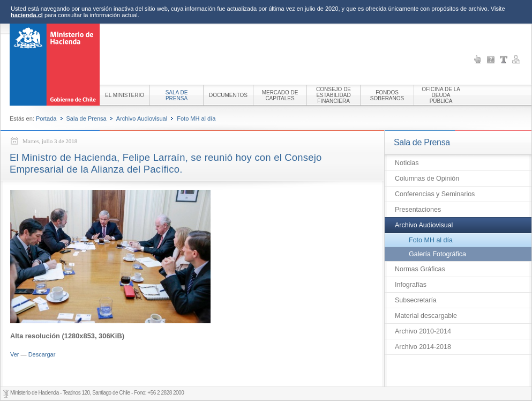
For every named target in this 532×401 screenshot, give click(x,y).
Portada (46, 118)
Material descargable (426, 316)
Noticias (407, 163)
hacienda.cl (27, 15)
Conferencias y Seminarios (435, 194)
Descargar (42, 354)
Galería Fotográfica (437, 254)
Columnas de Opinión (427, 179)
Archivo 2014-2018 (423, 347)
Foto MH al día (196, 118)
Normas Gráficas (420, 269)
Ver (15, 354)
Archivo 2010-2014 (423, 331)
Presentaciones (418, 210)
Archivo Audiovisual (142, 118)
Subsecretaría (416, 300)
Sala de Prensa (87, 118)
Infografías (411, 285)
